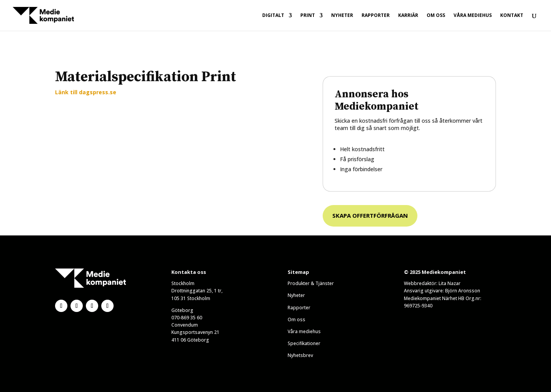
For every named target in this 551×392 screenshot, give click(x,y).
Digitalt (273, 16)
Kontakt (512, 16)
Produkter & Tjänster (311, 283)
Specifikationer (304, 343)
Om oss (436, 16)
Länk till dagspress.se (86, 92)
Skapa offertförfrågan (370, 215)
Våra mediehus (473, 16)
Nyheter (342, 16)
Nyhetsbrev (300, 355)
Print (308, 16)
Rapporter (376, 16)
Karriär (408, 16)
